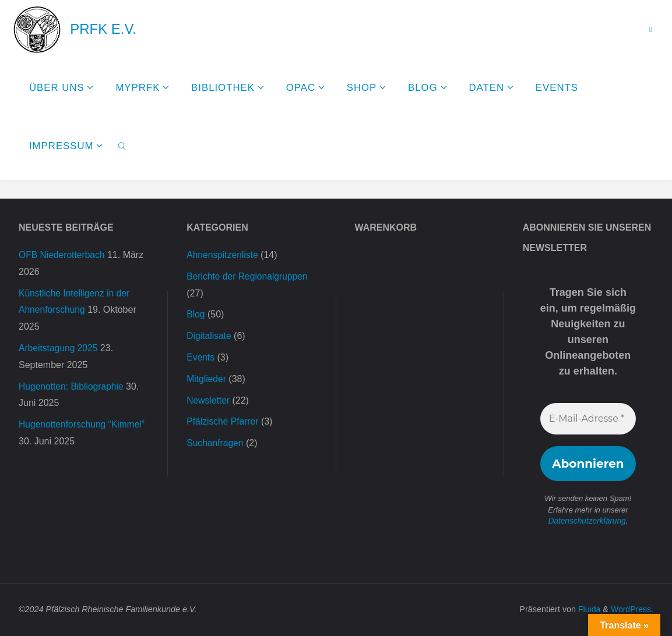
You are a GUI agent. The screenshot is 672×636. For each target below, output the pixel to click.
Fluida (587, 609)
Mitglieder (207, 379)
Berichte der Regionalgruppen (249, 276)
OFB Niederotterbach (63, 255)
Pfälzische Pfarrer (223, 421)
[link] (122, 146)
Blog (196, 314)
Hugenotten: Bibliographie (72, 386)
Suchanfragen (216, 443)
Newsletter (209, 400)
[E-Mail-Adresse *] (588, 419)
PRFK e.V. (103, 29)
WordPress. (631, 609)
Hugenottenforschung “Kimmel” (83, 424)
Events (201, 357)
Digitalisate (209, 336)
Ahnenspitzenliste (223, 255)
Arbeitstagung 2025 (59, 348)
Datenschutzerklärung (587, 521)
